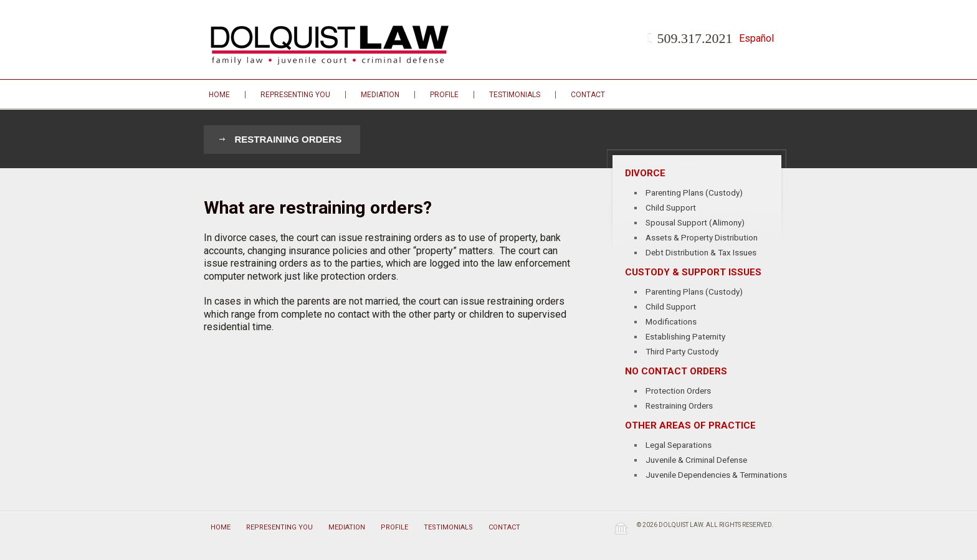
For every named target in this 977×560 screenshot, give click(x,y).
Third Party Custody (682, 351)
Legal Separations (679, 445)
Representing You (295, 95)
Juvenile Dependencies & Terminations (716, 475)
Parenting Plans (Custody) (694, 192)
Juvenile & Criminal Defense (696, 460)
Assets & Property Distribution (702, 237)
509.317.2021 (695, 38)
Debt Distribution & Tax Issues (701, 252)
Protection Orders (678, 391)
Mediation (380, 95)
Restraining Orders (288, 139)
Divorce (645, 173)
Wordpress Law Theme (621, 528)
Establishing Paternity (685, 336)
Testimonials (515, 95)
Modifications (671, 321)
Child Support (671, 207)
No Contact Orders (676, 371)
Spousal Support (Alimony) (695, 222)
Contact (588, 95)
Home (219, 95)
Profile (444, 95)
